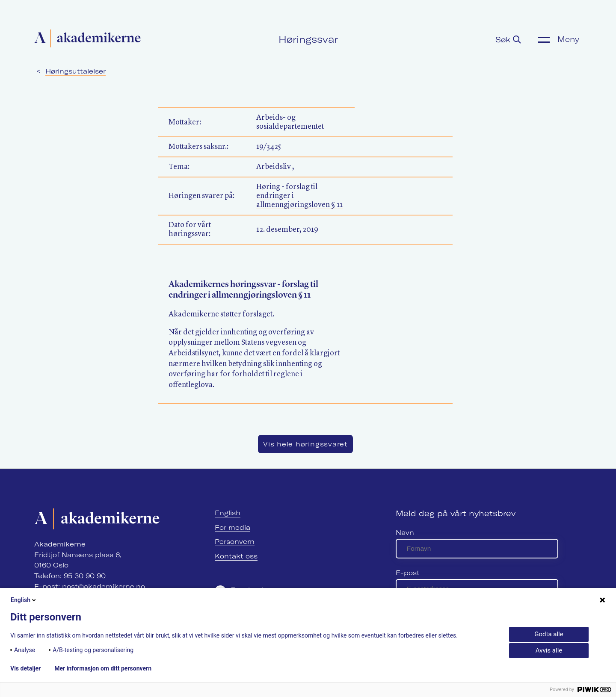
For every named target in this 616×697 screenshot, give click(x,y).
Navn (405, 533)
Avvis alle (549, 650)
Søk (508, 40)
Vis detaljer (25, 668)
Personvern (235, 542)
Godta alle (549, 634)
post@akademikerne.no (104, 586)
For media (232, 527)
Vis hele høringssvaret (305, 444)
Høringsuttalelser (76, 71)
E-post (408, 573)
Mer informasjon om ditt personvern (103, 668)
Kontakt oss (236, 556)
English (228, 513)
